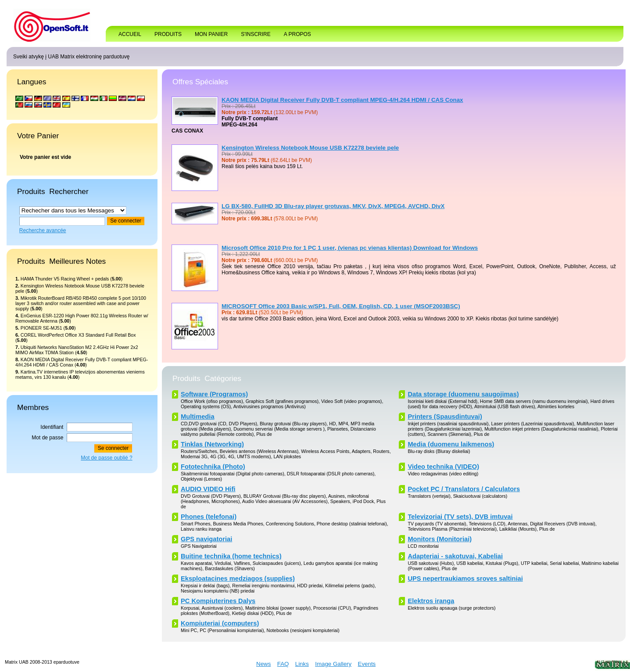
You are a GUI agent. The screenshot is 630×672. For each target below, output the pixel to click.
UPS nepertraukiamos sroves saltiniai (465, 579)
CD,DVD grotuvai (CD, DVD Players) (219, 424)
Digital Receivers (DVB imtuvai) (563, 524)
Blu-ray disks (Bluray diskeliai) (439, 451)
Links (302, 664)
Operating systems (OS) (206, 406)
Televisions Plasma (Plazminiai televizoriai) (452, 529)
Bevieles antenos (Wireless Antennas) (259, 451)
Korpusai (190, 608)
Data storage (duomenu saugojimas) (463, 394)
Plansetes (338, 429)
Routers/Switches (199, 451)
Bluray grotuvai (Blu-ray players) (293, 424)
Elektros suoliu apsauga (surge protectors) (451, 608)
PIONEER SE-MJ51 (41, 328)
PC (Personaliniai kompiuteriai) (232, 630)
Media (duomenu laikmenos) (451, 444)
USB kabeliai (470, 563)
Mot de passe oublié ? (106, 458)
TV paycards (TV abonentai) (437, 524)
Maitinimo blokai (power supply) (278, 608)
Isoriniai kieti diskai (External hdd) (442, 401)
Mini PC (189, 630)
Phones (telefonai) (209, 517)
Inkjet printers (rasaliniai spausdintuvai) (448, 424)
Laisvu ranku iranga (201, 529)
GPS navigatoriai (206, 539)
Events (367, 664)
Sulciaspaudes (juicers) (277, 563)
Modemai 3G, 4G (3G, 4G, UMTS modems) (226, 456)
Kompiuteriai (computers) (220, 623)
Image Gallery (333, 664)
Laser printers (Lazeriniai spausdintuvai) (533, 424)
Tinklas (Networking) (212, 444)
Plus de (264, 434)
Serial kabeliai (564, 563)
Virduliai (223, 563)
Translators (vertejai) (429, 496)
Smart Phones (196, 524)
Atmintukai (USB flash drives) (505, 406)
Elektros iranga (431, 601)
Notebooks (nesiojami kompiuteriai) (303, 630)
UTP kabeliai (534, 563)
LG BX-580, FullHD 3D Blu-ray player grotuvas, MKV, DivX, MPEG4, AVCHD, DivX (333, 206)
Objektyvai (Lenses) (201, 479)
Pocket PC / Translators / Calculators (464, 489)
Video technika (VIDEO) (443, 467)
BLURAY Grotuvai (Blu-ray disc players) (285, 496)
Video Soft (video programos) (351, 401)
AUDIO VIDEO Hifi (208, 489)
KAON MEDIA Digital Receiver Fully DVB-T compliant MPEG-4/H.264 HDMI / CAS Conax (342, 100)
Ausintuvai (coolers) (222, 608)
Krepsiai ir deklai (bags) (205, 586)
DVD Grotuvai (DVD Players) (211, 496)
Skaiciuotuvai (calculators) (480, 496)
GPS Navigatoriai (199, 546)
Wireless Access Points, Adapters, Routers (345, 451)
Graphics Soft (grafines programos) (282, 401)
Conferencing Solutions (290, 524)
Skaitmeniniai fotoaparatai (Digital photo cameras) (233, 474)
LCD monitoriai (423, 546)
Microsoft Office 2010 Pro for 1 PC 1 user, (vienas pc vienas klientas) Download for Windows (350, 248)
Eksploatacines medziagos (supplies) (238, 579)
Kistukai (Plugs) (502, 563)
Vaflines (242, 563)
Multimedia (198, 417)
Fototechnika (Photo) (213, 467)
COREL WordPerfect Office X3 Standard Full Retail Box (78, 335)
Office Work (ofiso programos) (212, 401)
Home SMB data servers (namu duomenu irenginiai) (534, 401)
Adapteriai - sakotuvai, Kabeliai (455, 556)
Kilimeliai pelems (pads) (350, 586)
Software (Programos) (214, 394)
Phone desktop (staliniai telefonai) (352, 524)
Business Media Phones (238, 524)
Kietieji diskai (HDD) (253, 613)
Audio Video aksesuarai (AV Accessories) (285, 501)
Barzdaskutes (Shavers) (230, 568)
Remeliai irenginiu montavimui (263, 586)
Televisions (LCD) (487, 524)
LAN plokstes (287, 456)
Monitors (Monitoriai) (440, 539)
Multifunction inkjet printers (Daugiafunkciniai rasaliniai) (541, 429)
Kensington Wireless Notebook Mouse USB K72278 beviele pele (310, 148)
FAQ (283, 664)
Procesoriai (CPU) (332, 608)
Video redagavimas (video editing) (443, 474)
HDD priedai (310, 586)
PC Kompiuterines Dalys (218, 601)
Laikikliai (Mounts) (518, 529)
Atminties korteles (556, 406)
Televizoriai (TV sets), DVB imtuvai (460, 517)
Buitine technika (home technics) (231, 556)
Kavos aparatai (196, 563)
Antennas (517, 524)
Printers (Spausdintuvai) (445, 417)
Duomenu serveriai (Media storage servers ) (279, 429)
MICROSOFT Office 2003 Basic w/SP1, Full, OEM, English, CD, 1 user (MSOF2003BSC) (341, 306)
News (263, 664)
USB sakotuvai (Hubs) (431, 563)
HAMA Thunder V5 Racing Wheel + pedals (65, 279)
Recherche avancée (43, 230)
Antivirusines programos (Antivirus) (270, 406)
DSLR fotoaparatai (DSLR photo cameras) (331, 474)
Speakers (340, 501)
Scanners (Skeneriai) (449, 434)
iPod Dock (363, 501)
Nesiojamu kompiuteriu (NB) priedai (218, 591)
